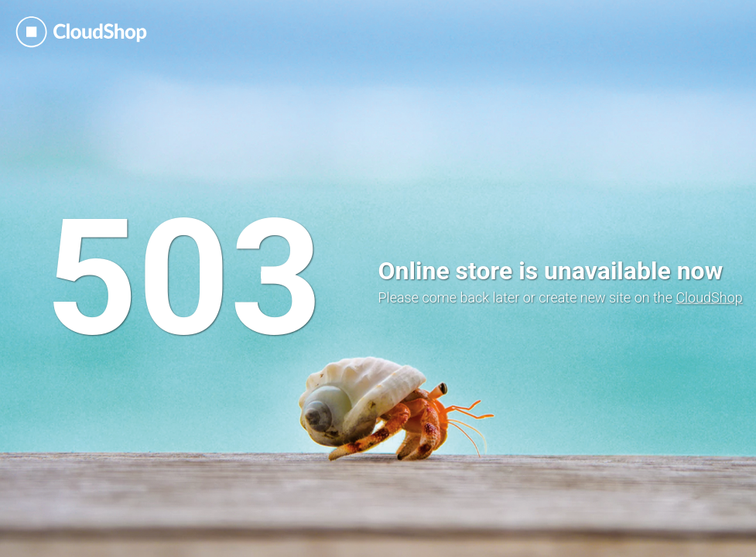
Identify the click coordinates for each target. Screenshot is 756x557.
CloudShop (709, 297)
